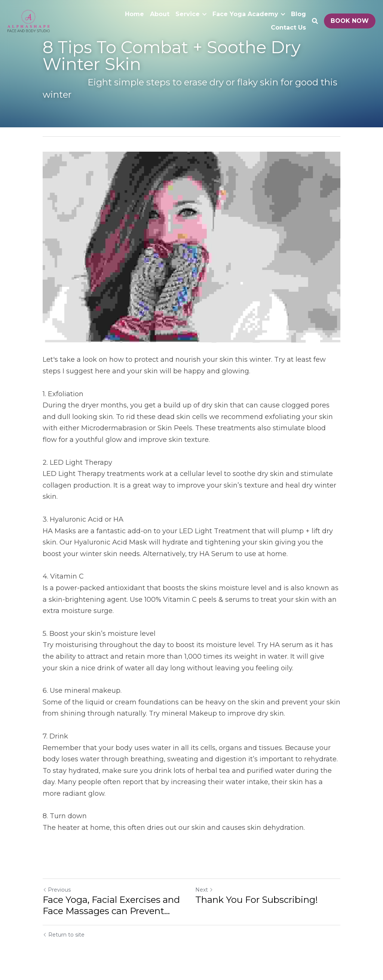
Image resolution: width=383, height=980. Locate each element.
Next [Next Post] (204, 890)
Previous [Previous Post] (57, 890)
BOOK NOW (350, 21)
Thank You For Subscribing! (257, 900)
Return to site (64, 935)
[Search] (315, 21)
